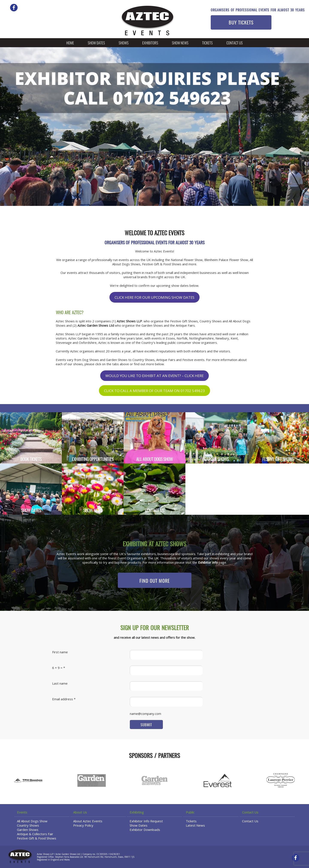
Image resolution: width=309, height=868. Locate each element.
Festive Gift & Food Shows (37, 838)
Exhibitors (150, 43)
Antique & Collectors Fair (35, 834)
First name (60, 652)
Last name (60, 683)
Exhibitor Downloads (145, 830)
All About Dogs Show (32, 821)
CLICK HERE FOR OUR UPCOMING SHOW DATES (154, 297)
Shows (124, 43)
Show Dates (96, 43)
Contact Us (235, 43)
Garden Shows (28, 830)
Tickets (207, 43)
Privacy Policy (83, 825)
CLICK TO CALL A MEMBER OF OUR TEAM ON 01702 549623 (154, 391)
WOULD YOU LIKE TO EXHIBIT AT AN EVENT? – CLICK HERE (154, 376)
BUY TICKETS (241, 23)
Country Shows (28, 825)
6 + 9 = (57, 668)
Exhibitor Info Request (146, 821)
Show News (180, 43)
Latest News (195, 825)
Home (70, 43)
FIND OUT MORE (155, 581)
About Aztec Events (88, 821)
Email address (63, 699)
